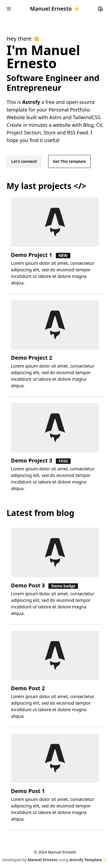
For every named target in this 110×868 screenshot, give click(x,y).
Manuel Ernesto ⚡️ (55, 9)
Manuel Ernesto (43, 860)
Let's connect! (24, 161)
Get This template (69, 161)
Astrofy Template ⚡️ (89, 860)
